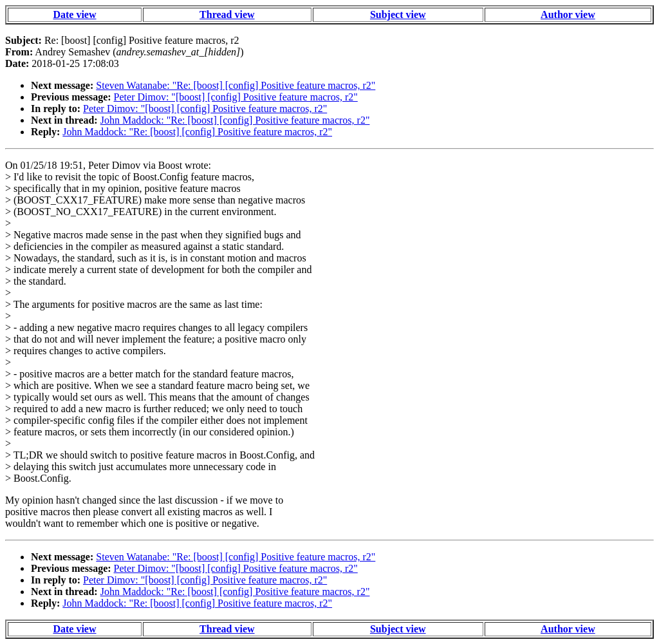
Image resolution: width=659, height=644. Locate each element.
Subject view (398, 14)
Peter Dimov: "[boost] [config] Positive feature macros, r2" (236, 97)
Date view (74, 14)
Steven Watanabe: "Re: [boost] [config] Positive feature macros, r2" (236, 85)
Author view (568, 14)
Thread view (227, 14)
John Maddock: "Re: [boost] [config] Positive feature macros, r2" (235, 120)
